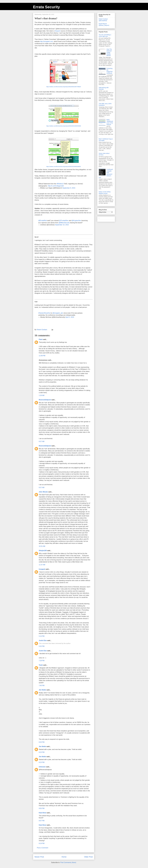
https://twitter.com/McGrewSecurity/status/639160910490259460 (64, 126)
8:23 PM (42, 752)
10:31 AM (42, 546)
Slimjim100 (43, 551)
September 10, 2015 (62, 225)
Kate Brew (42, 813)
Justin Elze (43, 641)
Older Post (88, 857)
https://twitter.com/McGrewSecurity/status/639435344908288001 (64, 167)
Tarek (41, 665)
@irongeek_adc (58, 313)
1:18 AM (42, 395)
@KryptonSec (76, 221)
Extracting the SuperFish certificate (110, 71)
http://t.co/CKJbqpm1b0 (56, 186)
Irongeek (42, 569)
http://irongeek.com (47, 41)
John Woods (43, 492)
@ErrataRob (43, 221)
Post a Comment (43, 848)
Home (64, 857)
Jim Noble (42, 690)
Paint (41, 339)
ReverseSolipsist (45, 400)
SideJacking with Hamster (104, 88)
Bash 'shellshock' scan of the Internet (110, 122)
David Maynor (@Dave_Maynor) (104, 24)
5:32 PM (42, 646)
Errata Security (46, 7)
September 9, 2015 (69, 188)
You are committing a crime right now (105, 36)
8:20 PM (42, 742)
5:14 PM (42, 636)
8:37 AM (42, 441)
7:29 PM (42, 661)
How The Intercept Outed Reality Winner (109, 52)
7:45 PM (42, 686)
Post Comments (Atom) (68, 862)
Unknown (42, 767)
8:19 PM (42, 843)
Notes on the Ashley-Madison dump (105, 193)
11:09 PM (42, 356)
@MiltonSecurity (64, 223)
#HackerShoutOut (44, 313)
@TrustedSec (64, 221)
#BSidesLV (60, 184)
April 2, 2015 (70, 317)
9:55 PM (42, 808)
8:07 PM (42, 821)
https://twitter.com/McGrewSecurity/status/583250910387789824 (64, 87)
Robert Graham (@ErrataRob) (103, 20)
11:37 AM (42, 565)
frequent (58, 31)
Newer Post (39, 857)
